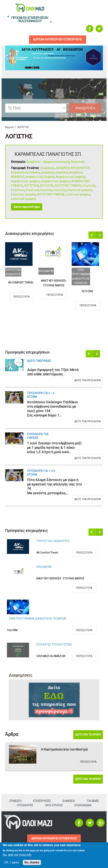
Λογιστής (89, 186)
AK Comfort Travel (21, 283)
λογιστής (46, 190)
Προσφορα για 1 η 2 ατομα (41, 473)
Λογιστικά (78, 162)
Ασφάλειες (48, 168)
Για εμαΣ (93, 801)
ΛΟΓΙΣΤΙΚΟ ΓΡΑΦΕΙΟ (68, 186)
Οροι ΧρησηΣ (54, 805)
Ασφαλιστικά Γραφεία (25, 173)
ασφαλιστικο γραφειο (25, 181)
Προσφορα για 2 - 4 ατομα (41, 395)
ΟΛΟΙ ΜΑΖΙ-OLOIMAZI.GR (51, 656)
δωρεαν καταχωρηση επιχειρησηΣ (57, 40)
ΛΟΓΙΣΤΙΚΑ (31, 186)
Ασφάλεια (76, 173)
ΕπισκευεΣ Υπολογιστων (54, 645)
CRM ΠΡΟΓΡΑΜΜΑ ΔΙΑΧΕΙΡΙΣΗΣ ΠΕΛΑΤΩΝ (37, 619)
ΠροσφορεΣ (25, 805)
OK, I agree (12, 862)
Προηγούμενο (92, 235)
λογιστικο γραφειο (23, 195)
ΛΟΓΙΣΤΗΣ (47, 186)
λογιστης (60, 190)
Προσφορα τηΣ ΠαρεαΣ (38, 436)
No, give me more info (17, 855)
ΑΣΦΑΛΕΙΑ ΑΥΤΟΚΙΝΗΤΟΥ (73, 168)
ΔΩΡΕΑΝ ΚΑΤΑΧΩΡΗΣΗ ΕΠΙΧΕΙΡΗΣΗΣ (54, 839)
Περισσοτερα (22, 297)
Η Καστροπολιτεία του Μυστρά (64, 749)
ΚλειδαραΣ (46, 271)
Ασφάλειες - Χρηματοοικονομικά (48, 162)
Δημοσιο (69, 801)
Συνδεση (15, 801)
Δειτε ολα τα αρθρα (88, 735)
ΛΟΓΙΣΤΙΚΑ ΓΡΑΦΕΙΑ (51, 195)
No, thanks (32, 862)
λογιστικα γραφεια (78, 195)
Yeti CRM (87, 291)
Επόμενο (100, 235)
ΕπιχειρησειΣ (42, 801)
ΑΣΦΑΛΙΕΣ (18, 177)
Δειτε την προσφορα (88, 381)
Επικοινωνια (83, 805)
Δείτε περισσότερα (27, 207)
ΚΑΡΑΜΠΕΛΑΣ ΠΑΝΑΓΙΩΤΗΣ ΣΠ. (48, 154)
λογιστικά (32, 190)
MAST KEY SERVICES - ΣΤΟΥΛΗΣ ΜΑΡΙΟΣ (54, 283)
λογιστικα (18, 190)
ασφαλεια (48, 173)
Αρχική (9, 127)
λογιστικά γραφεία (23, 199)
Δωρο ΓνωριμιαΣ (39, 361)
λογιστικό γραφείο (80, 190)
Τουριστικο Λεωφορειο (53, 541)
